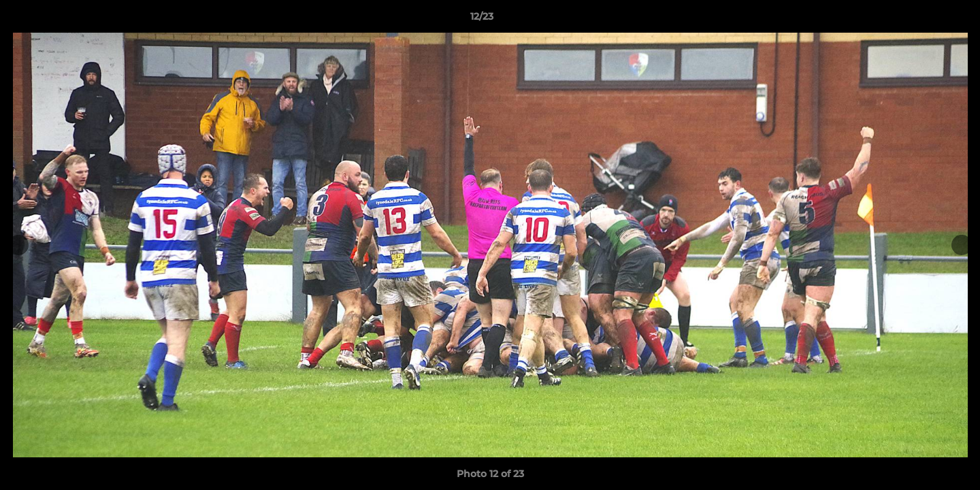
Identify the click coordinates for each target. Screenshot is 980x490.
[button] (923, 20)
